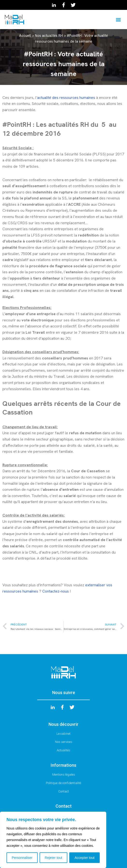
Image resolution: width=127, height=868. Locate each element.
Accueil (25, 36)
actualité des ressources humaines (66, 98)
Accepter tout (85, 858)
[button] (118, 19)
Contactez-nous (56, 591)
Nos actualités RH (49, 36)
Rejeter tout (53, 858)
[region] (53, 840)
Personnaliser (22, 858)
